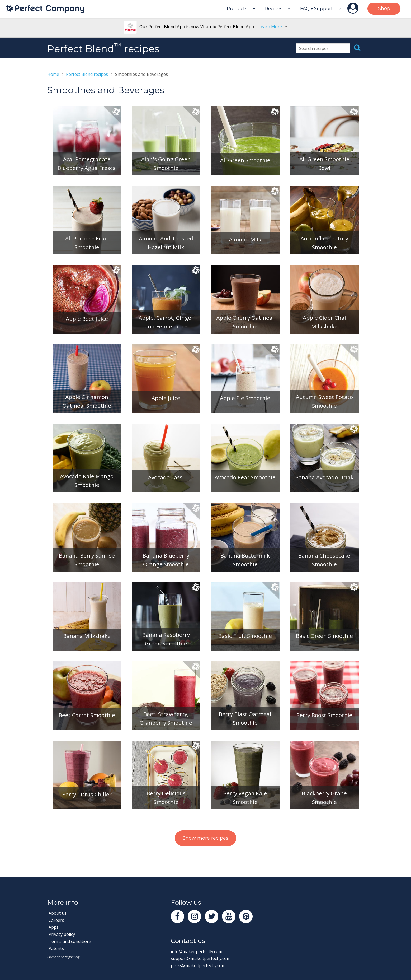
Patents (56, 948)
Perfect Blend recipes (88, 74)
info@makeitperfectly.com (198, 952)
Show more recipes (205, 838)
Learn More (270, 27)
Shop (384, 8)
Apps (54, 927)
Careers (56, 920)
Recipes (274, 8)
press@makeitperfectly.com (199, 966)
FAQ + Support (316, 8)
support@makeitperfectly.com (202, 959)
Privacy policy (62, 934)
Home (54, 74)
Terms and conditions (71, 941)
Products (237, 8)
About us (58, 913)
